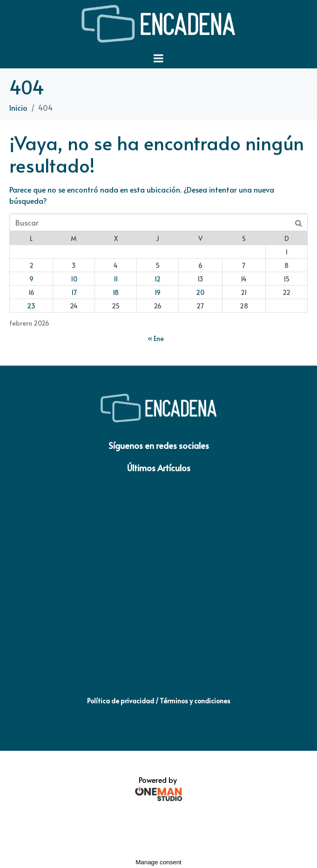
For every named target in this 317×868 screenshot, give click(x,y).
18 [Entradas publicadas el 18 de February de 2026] (116, 292)
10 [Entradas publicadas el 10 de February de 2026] (74, 279)
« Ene (156, 338)
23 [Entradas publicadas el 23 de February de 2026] (31, 306)
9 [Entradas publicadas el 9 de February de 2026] (31, 279)
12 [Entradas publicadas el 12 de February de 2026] (158, 279)
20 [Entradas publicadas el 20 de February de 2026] (200, 292)
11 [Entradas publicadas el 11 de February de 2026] (116, 279)
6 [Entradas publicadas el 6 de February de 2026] (200, 265)
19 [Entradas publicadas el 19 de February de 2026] (158, 292)
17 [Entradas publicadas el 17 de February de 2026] (74, 292)
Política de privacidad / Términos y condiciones (159, 701)
